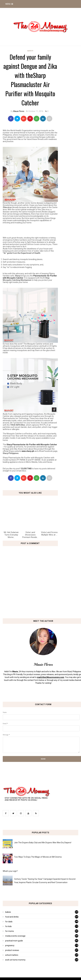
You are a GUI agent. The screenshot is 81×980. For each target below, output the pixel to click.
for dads (9, 922)
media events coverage (15, 936)
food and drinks (12, 917)
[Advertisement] (35, 230)
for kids (8, 926)
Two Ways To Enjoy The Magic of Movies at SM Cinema (38, 857)
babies (8, 912)
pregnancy (10, 945)
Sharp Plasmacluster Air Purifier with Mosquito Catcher (32, 445)
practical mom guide (14, 941)
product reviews (12, 950)
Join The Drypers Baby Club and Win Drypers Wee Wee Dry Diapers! (43, 843)
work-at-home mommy (15, 960)
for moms (10, 931)
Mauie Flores (19, 111)
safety (30, 51)
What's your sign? (10, 871)
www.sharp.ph (28, 451)
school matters (12, 955)
